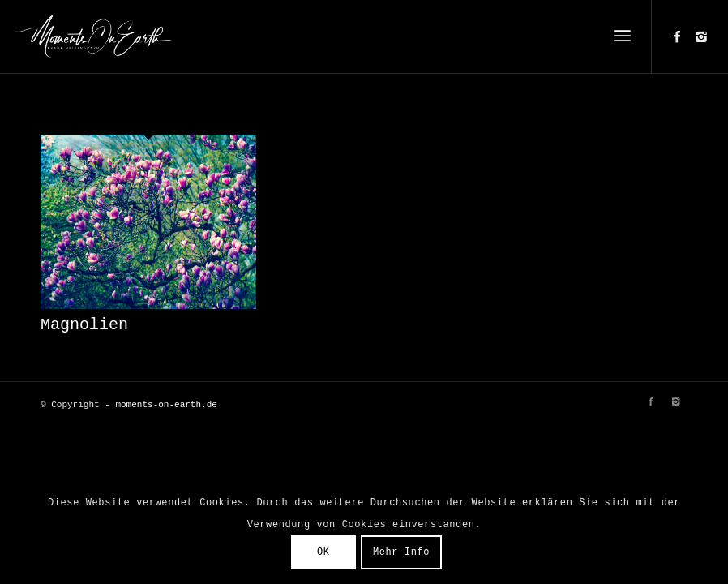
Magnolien (84, 325)
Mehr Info (401, 552)
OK (323, 552)
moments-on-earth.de (166, 405)
